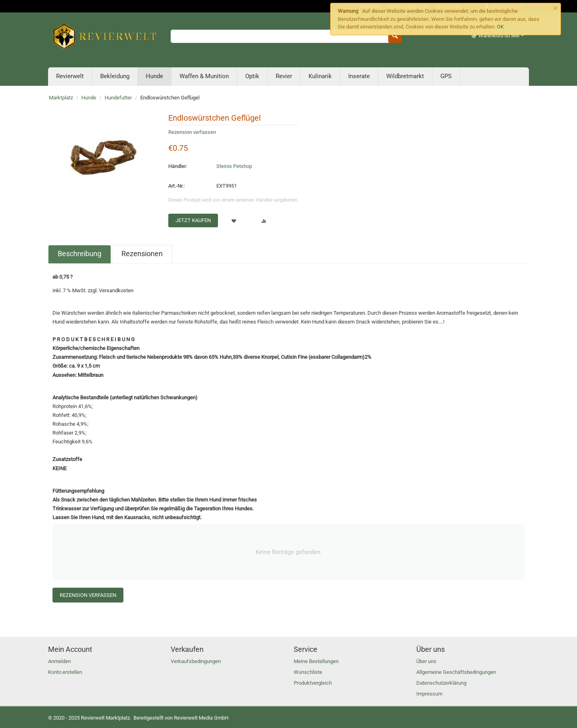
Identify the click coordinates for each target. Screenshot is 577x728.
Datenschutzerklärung (441, 683)
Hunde (154, 76)
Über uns (426, 661)
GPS (446, 76)
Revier (284, 76)
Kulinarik (320, 76)
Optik (252, 76)
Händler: (178, 166)
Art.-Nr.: (177, 186)
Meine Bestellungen (316, 661)
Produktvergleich (313, 683)
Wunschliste (308, 672)
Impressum (429, 694)
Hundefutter (118, 98)
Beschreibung (80, 254)
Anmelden (60, 661)
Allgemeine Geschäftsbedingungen (456, 672)
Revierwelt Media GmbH (201, 718)
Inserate (359, 76)
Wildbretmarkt (405, 76)
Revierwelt (70, 76)
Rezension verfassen (192, 132)
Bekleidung (115, 76)
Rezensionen (142, 254)
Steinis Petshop (234, 166)
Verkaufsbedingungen (196, 661)
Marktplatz (61, 98)
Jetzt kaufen (193, 220)
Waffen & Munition (204, 76)
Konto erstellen (65, 672)
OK (500, 27)
